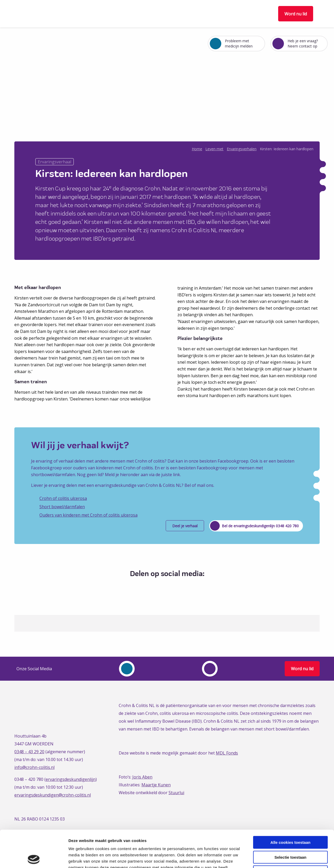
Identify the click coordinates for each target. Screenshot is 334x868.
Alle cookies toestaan (290, 805)
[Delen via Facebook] (151, 587)
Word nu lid (296, 14)
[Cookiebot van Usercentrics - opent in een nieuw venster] (34, 858)
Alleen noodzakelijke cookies (290, 835)
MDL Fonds (227, 753)
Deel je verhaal (185, 526)
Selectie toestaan (291, 820)
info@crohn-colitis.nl (34, 767)
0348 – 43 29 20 (29, 752)
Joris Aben (142, 777)
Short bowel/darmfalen (62, 507)
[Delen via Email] (180, 587)
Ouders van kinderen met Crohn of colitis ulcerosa (88, 515)
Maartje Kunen (156, 785)
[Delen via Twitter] (161, 587)
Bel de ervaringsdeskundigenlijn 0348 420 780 (260, 526)
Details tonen (282, 858)
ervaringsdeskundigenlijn (71, 779)
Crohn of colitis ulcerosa (63, 498)
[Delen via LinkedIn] (171, 587)
